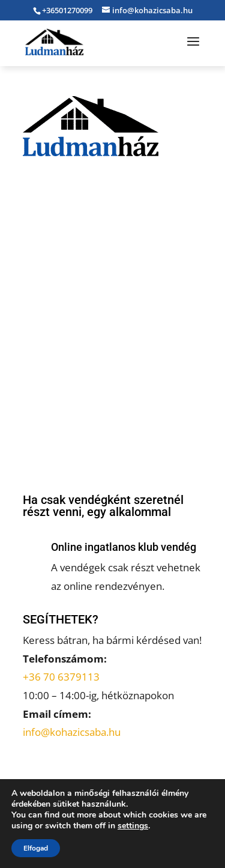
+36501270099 (67, 10)
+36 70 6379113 (61, 677)
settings (133, 826)
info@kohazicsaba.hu (72, 732)
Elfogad (36, 848)
